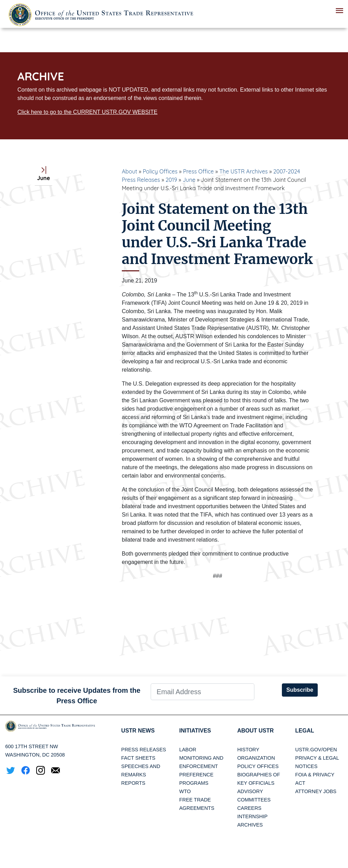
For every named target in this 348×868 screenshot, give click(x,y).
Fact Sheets (138, 758)
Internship (252, 816)
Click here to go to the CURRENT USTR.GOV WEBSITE (87, 112)
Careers (250, 808)
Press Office (198, 171)
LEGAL (304, 731)
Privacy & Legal (317, 758)
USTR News (138, 731)
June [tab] (43, 174)
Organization (256, 758)
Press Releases (144, 750)
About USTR (256, 731)
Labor (188, 750)
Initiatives (195, 731)
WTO (185, 791)
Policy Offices (160, 171)
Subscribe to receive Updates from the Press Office (77, 696)
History (248, 750)
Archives (250, 825)
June (189, 180)
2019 (171, 180)
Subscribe (300, 690)
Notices (306, 766)
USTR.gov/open (316, 750)
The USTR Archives (243, 171)
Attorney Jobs (316, 791)
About (129, 171)
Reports (133, 783)
